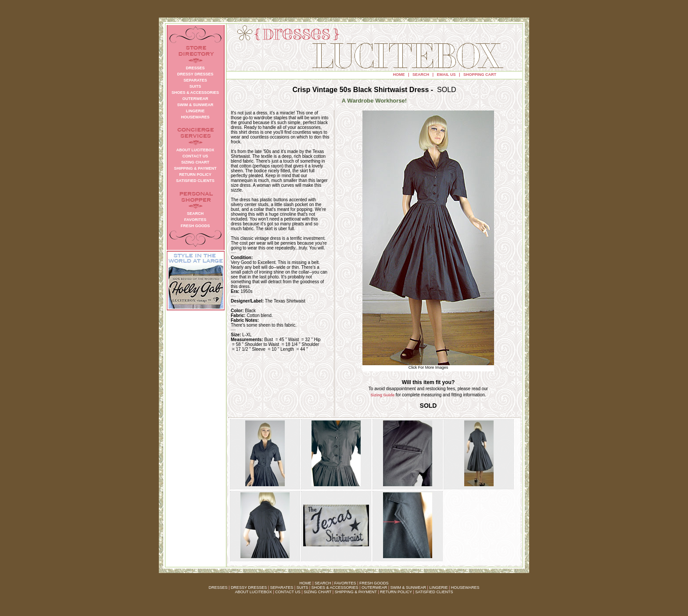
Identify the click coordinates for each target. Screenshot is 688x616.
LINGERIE (438, 588)
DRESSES (218, 588)
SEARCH (421, 75)
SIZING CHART (317, 592)
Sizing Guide (383, 395)
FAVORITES (345, 583)
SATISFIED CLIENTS (434, 592)
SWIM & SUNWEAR (408, 588)
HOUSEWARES (465, 588)
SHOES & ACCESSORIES (335, 588)
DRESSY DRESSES (249, 588)
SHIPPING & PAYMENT (356, 592)
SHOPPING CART (480, 75)
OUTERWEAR (374, 588)
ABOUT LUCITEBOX (253, 592)
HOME (399, 75)
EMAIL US (446, 75)
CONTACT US (288, 592)
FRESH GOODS (374, 583)
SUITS (303, 588)
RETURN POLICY (396, 592)
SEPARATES (282, 588)
